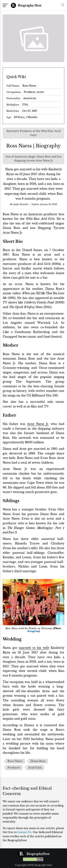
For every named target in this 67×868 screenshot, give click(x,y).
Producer (14, 768)
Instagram (33, 631)
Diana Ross (38, 761)
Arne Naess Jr (38, 424)
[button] (62, 5)
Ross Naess (15, 761)
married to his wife (34, 648)
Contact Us (24, 832)
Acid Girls (35, 768)
